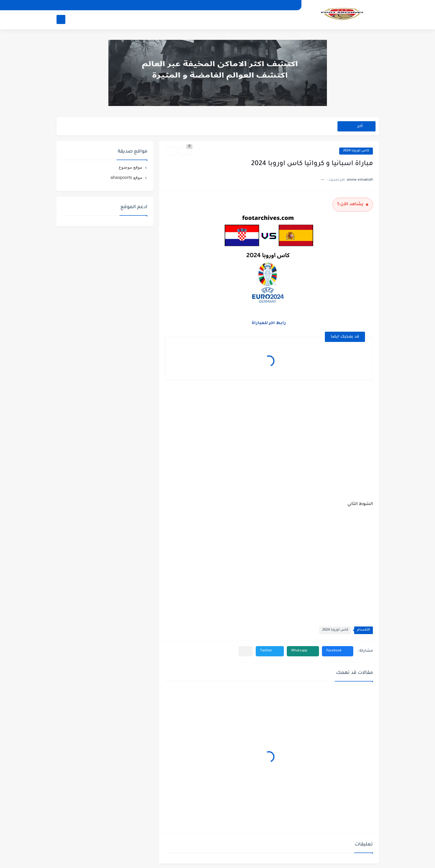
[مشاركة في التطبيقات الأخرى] (246, 651)
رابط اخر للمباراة (269, 323)
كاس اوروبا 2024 (356, 151)
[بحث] (61, 19)
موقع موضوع (130, 167)
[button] (338, 651)
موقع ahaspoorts (126, 177)
